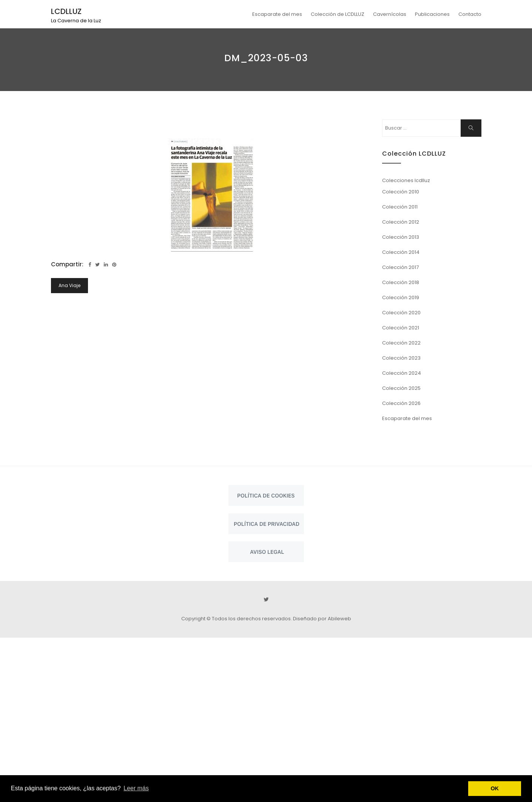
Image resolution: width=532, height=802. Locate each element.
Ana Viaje (69, 285)
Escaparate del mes (277, 14)
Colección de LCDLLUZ (338, 14)
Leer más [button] (136, 788)
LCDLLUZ (66, 11)
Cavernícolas (390, 14)
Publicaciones (432, 14)
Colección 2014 (401, 252)
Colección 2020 (401, 313)
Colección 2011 (400, 207)
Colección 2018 (401, 282)
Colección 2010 (401, 192)
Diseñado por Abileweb (322, 619)
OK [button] (495, 788)
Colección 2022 (401, 343)
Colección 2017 (400, 267)
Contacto (470, 14)
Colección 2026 (401, 403)
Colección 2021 (401, 328)
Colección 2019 (401, 297)
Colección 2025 (401, 388)
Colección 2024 (402, 373)
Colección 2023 (401, 358)
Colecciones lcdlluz (406, 180)
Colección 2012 (401, 222)
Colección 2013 (401, 237)
